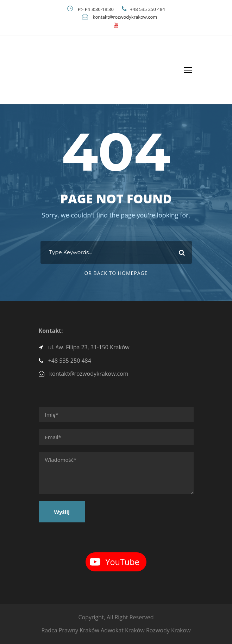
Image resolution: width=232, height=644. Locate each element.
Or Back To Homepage (116, 273)
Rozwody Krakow (168, 630)
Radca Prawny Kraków (70, 630)
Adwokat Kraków (123, 630)
